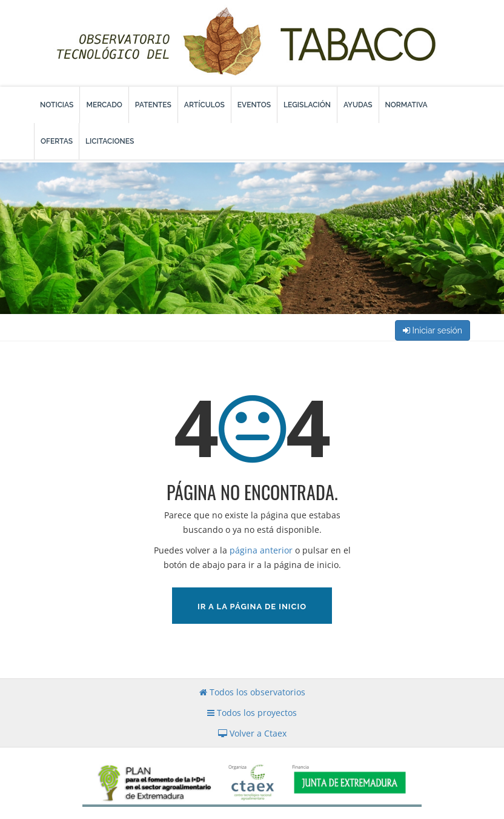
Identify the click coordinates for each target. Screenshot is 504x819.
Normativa (406, 105)
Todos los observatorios (252, 692)
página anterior (261, 550)
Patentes (153, 105)
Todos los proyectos (252, 713)
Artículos (204, 105)
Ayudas (358, 105)
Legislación (307, 105)
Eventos (254, 105)
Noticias (57, 105)
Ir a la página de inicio (252, 607)
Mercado (104, 105)
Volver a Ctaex (252, 733)
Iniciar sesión (433, 330)
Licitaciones (110, 141)
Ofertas (57, 141)
